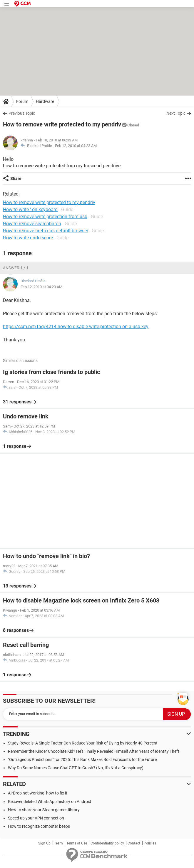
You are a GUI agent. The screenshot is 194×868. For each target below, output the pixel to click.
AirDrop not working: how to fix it (38, 793)
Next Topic (176, 113)
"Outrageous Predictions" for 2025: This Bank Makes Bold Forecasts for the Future (82, 759)
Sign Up (44, 843)
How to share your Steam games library (44, 810)
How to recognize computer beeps (39, 826)
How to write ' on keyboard (30, 210)
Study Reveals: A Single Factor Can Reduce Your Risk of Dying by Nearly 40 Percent (83, 743)
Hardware (45, 101)
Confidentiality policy (107, 843)
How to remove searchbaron (32, 224)
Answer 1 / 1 (16, 268)
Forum (22, 101)
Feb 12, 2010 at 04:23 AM (76, 146)
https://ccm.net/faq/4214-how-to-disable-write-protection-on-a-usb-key (76, 327)
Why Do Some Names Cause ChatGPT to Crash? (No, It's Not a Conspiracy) (76, 768)
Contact (134, 843)
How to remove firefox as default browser (46, 231)
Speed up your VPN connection (36, 818)
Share (16, 178)
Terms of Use (77, 843)
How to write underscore (28, 238)
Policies (150, 843)
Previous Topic (22, 113)
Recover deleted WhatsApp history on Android (50, 802)
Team (58, 843)
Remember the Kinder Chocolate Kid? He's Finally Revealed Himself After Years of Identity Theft (94, 751)
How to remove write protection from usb (45, 217)
